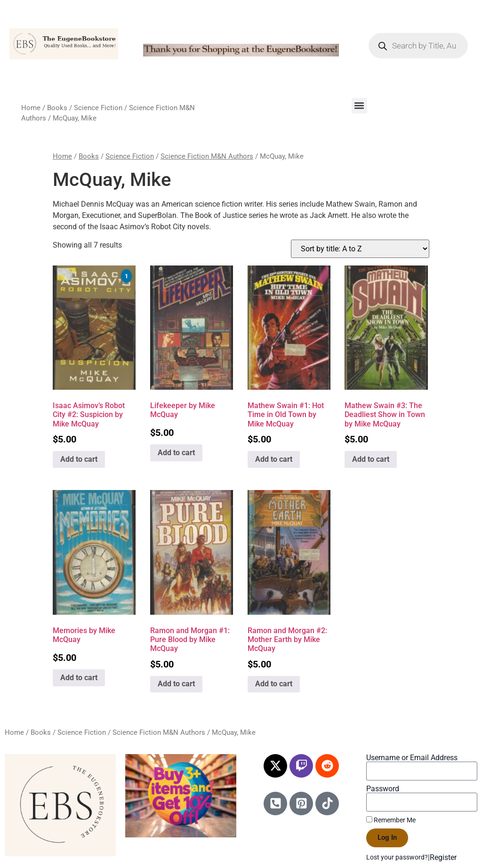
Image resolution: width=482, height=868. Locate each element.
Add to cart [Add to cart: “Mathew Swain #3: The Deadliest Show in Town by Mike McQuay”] (371, 459)
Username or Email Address (412, 758)
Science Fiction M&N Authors (207, 156)
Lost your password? (397, 857)
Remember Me (391, 820)
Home (31, 108)
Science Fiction (98, 108)
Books (57, 108)
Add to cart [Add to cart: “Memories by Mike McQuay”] (79, 678)
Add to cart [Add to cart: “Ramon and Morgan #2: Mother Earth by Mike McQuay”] (274, 684)
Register (443, 857)
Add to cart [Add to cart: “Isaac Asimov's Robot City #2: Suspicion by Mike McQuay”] (79, 459)
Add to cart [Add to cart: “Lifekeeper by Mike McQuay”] (176, 453)
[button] (359, 106)
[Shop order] (360, 249)
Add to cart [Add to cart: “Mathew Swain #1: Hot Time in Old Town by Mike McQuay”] (274, 459)
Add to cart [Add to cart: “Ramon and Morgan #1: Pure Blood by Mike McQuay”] (176, 684)
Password (383, 789)
